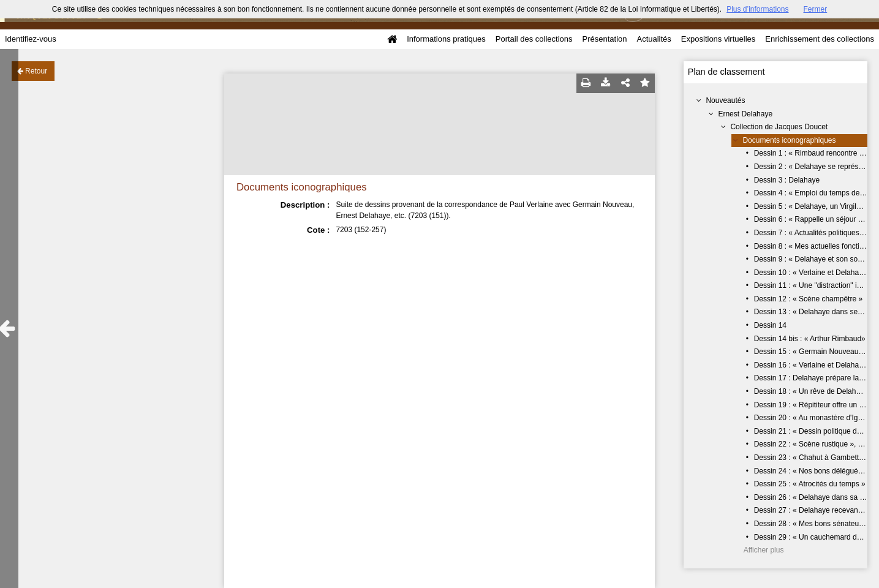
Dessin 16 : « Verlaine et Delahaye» (813, 365)
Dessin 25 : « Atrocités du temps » (810, 484)
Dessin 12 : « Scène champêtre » (808, 299)
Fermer (816, 9)
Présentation (604, 39)
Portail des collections (534, 39)
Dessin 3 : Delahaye (787, 180)
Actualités (654, 39)
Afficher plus (764, 550)
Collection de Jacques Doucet (779, 127)
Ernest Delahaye (745, 114)
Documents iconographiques (789, 140)
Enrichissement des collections (820, 39)
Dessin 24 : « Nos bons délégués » (811, 471)
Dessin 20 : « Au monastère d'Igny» (812, 418)
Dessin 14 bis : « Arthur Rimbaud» (810, 339)
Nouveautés (725, 100)
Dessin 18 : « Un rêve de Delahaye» (813, 391)
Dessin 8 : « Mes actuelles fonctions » (816, 246)
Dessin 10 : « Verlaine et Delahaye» (813, 273)
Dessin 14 (770, 325)
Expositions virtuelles (718, 39)
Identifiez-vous (31, 39)
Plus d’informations (757, 9)
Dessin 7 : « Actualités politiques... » (813, 233)
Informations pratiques (446, 39)
